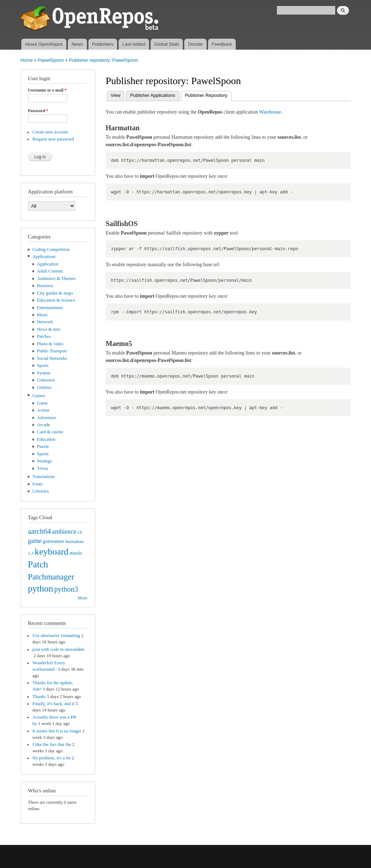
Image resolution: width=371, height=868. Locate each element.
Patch (38, 564)
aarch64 (40, 531)
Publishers (103, 44)
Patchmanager (51, 577)
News (78, 44)
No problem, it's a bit (51, 758)
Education (46, 439)
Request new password (53, 139)
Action (43, 410)
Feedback (222, 44)
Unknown (46, 380)
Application (48, 264)
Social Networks (52, 358)
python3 (66, 589)
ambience (64, 532)
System (44, 373)
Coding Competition (51, 249)
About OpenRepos (44, 44)
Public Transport (52, 351)
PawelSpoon (51, 60)
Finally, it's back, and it (53, 704)
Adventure (47, 418)
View (116, 95)
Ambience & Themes (56, 279)
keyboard (52, 552)
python (41, 589)
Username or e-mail (47, 90)
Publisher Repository (208, 95)
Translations (43, 477)
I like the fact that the (52, 745)
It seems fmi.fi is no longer (57, 731)
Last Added (134, 44)
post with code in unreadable (58, 649)
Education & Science (56, 300)
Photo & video (50, 344)
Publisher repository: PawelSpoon (103, 60)
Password (38, 111)
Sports (43, 366)
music (76, 553)
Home (27, 60)
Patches (44, 336)
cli (80, 532)
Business (45, 286)
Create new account (50, 132)
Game (42, 403)
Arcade (43, 425)
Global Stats (167, 44)
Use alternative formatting (56, 636)
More (83, 598)
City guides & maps (55, 293)
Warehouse (270, 112)
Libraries (40, 491)
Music (43, 315)
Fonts (37, 484)
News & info (49, 329)
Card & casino (50, 432)
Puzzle (43, 446)
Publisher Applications (152, 95)
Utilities (44, 388)
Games (39, 396)
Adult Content (50, 271)
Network (45, 322)
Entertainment (50, 308)
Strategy (45, 461)
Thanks (39, 697)
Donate (196, 44)
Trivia (42, 468)
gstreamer (53, 541)
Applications (44, 257)
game (35, 541)
